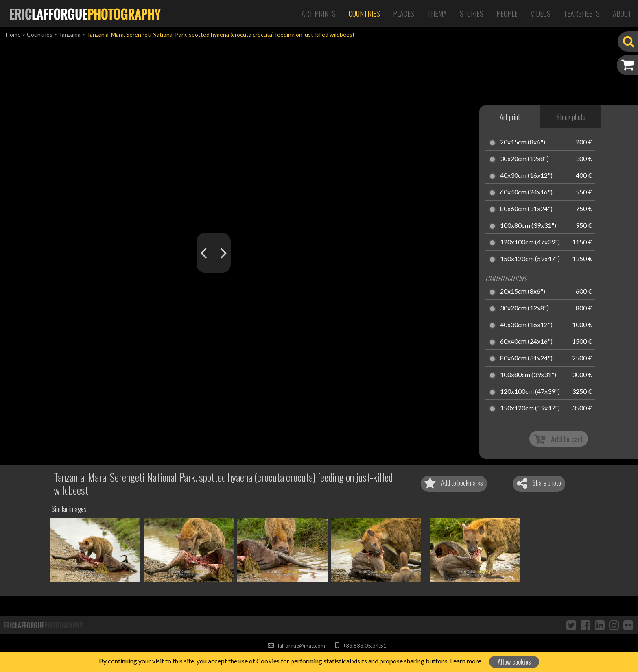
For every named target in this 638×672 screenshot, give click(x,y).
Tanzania (70, 34)
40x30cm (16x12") (526, 176)
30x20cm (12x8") (524, 159)
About (622, 13)
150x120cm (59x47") (530, 259)
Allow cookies (514, 662)
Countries (364, 13)
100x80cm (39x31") (528, 226)
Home (13, 34)
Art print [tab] (510, 117)
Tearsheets (582, 13)
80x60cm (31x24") (526, 209)
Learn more (466, 661)
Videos (541, 13)
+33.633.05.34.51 (361, 646)
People (507, 13)
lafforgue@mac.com (296, 646)
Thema (437, 13)
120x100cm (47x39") (530, 242)
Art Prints (319, 13)
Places (404, 13)
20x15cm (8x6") (523, 142)
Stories (472, 13)
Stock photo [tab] (571, 117)
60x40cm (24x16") (526, 192)
